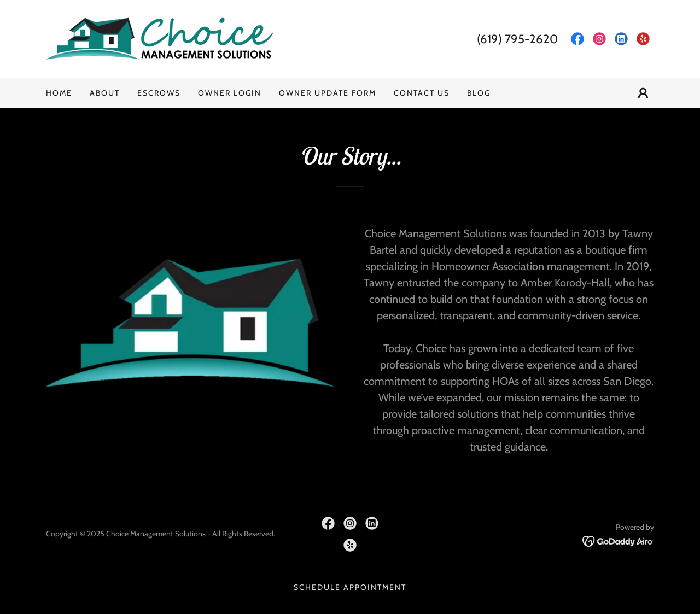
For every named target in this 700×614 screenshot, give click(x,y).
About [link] (105, 93)
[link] (159, 38)
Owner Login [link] (230, 93)
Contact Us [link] (422, 93)
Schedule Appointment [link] (350, 587)
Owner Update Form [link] (328, 93)
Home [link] (59, 93)
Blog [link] (479, 93)
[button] (643, 93)
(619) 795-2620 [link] (517, 39)
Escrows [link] (159, 93)
